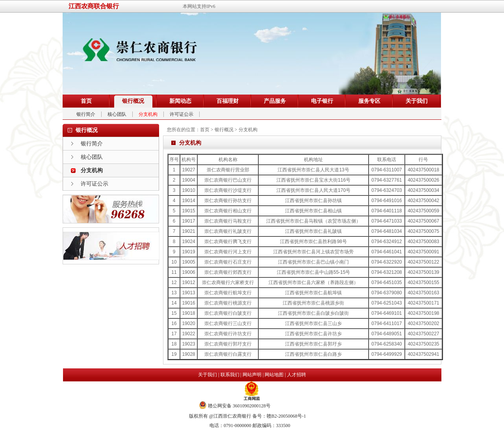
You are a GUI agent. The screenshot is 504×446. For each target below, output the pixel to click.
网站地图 (274, 375)
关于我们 (208, 375)
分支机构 (148, 114)
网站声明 (252, 375)
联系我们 (230, 375)
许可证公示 (182, 114)
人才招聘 (296, 375)
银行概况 (224, 130)
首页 (205, 130)
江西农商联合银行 (94, 6)
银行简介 (86, 114)
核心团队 (117, 114)
